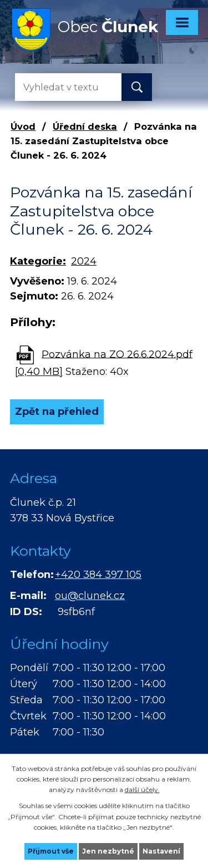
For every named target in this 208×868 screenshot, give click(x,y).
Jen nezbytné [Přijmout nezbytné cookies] (108, 851)
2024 (84, 261)
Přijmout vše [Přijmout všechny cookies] (51, 851)
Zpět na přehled (57, 412)
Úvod (23, 126)
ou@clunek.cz (90, 596)
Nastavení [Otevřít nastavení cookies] (161, 851)
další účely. (142, 790)
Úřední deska (85, 126)
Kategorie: (38, 261)
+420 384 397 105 (98, 575)
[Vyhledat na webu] (59, 87)
